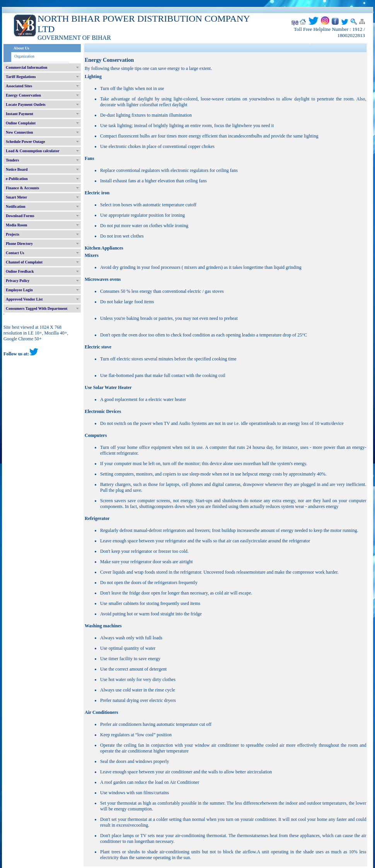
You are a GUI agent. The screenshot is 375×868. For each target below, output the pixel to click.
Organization (24, 56)
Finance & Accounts (22, 188)
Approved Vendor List (24, 299)
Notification (16, 206)
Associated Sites (19, 86)
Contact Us (15, 253)
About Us (21, 48)
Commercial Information (26, 67)
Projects (13, 234)
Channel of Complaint (24, 262)
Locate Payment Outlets (26, 104)
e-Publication (17, 179)
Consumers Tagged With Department (37, 308)
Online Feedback (20, 271)
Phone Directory (19, 244)
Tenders (12, 160)
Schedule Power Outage (25, 142)
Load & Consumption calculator (33, 151)
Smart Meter (16, 197)
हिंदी (295, 23)
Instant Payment (20, 114)
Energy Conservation (23, 95)
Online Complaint (21, 123)
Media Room (16, 225)
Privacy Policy (18, 281)
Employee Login (19, 290)
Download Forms (20, 216)
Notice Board (17, 169)
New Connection (19, 132)
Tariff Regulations (21, 77)
